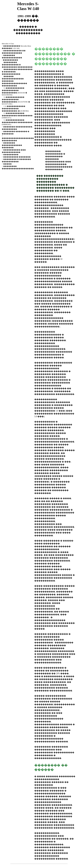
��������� (10, 60)
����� (7, 164)
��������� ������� (17, 157)
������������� (48, 758)
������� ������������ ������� (12, 145)
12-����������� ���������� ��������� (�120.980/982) (15, 109)
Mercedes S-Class (8, 44)
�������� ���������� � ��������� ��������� (17, 65)
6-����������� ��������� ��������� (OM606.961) (17, 122)
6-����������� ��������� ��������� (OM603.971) (17, 115)
